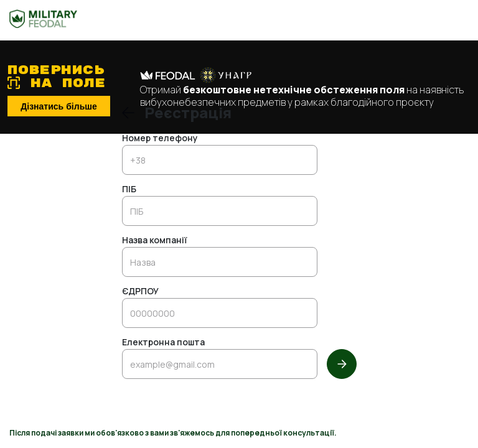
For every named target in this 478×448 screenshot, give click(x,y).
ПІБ (129, 190)
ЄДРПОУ (140, 292)
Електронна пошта (163, 343)
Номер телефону (160, 139)
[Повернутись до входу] (128, 113)
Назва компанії (154, 241)
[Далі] (342, 364)
